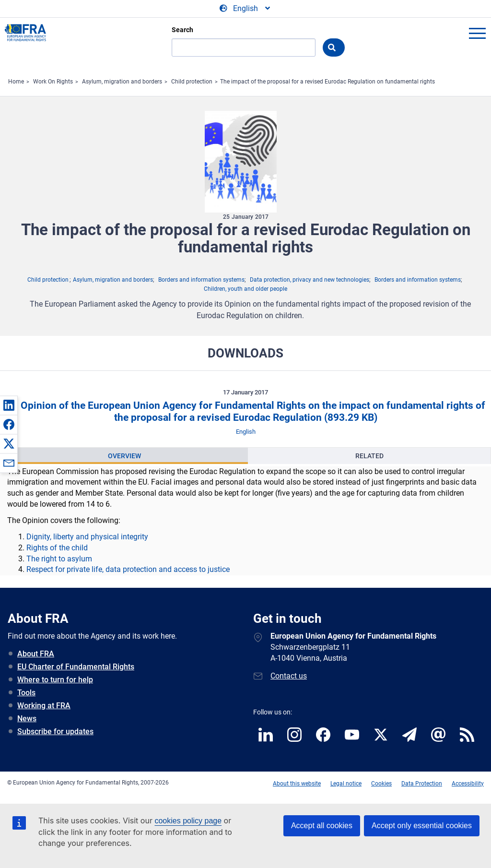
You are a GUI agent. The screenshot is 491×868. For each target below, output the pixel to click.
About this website (297, 784)
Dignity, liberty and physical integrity (87, 537)
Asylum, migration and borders (122, 82)
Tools (26, 693)
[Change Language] (245, 9)
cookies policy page (188, 821)
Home (16, 82)
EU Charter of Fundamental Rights (76, 667)
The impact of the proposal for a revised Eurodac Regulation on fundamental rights (327, 82)
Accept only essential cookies (422, 826)
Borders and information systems (201, 280)
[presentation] (124, 456)
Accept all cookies (322, 826)
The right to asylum (59, 559)
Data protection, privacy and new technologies (310, 280)
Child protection (192, 82)
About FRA (36, 654)
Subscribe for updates (55, 731)
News (27, 719)
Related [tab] (369, 456)
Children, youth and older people (245, 289)
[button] (9, 405)
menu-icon (477, 33)
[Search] (244, 48)
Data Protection (422, 784)
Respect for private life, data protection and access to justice (128, 569)
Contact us (289, 676)
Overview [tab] (124, 456)
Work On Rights (53, 82)
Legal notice (346, 784)
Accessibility (468, 784)
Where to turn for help (55, 680)
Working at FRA (44, 706)
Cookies (381, 784)
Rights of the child (57, 548)
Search (182, 30)
